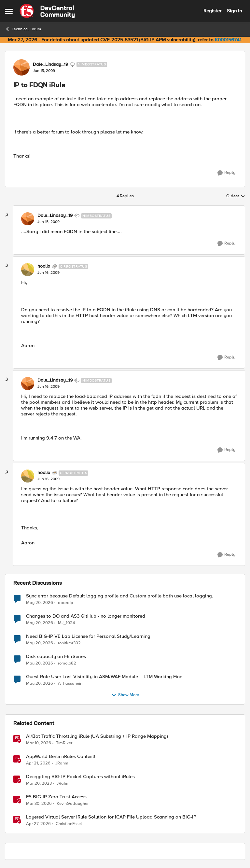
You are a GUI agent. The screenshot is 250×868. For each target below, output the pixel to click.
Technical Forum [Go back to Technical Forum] (23, 29)
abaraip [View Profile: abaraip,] (66, 602)
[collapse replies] (7, 215)
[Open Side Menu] (9, 11)
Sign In (234, 11)
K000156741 (228, 40)
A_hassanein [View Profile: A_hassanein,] (70, 683)
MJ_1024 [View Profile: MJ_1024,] (66, 623)
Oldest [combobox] (236, 196)
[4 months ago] (39, 743)
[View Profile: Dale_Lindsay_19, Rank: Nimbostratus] (21, 67)
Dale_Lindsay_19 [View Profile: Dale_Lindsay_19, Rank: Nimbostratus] (50, 64)
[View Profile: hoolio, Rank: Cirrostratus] (28, 270)
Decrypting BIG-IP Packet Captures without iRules (80, 777)
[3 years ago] (39, 783)
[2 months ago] (40, 603)
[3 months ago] (38, 763)
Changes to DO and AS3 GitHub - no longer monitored (86, 616)
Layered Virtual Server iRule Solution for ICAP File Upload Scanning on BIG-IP (111, 817)
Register (212, 11)
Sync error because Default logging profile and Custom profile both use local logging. (120, 596)
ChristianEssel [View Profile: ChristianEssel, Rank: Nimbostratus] (69, 824)
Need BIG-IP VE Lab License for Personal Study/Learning (88, 636)
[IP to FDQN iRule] (49, 222)
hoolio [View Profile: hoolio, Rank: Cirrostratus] (44, 266)
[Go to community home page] (47, 11)
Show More (125, 695)
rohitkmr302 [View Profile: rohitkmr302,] (69, 643)
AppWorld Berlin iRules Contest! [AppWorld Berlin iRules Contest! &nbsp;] (61, 756)
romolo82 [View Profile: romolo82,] (67, 663)
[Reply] (226, 173)
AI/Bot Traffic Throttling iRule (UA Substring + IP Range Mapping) (97, 736)
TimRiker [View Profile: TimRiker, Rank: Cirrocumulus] (64, 743)
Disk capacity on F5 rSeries (56, 657)
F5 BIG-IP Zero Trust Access (56, 797)
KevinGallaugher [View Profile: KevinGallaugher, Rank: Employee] (73, 803)
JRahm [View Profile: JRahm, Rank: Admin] (62, 763)
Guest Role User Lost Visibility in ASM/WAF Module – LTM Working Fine (104, 677)
